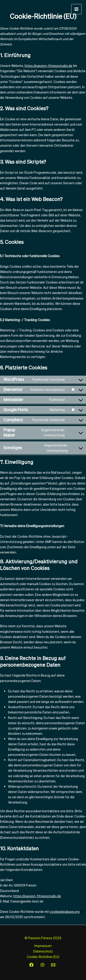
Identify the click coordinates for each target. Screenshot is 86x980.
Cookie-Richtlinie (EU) (43, 957)
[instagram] (43, 965)
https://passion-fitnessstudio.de (48, 66)
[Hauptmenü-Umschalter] (77, 9)
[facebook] (32, 965)
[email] (54, 965)
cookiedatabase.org (65, 912)
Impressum (43, 946)
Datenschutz (43, 951)
